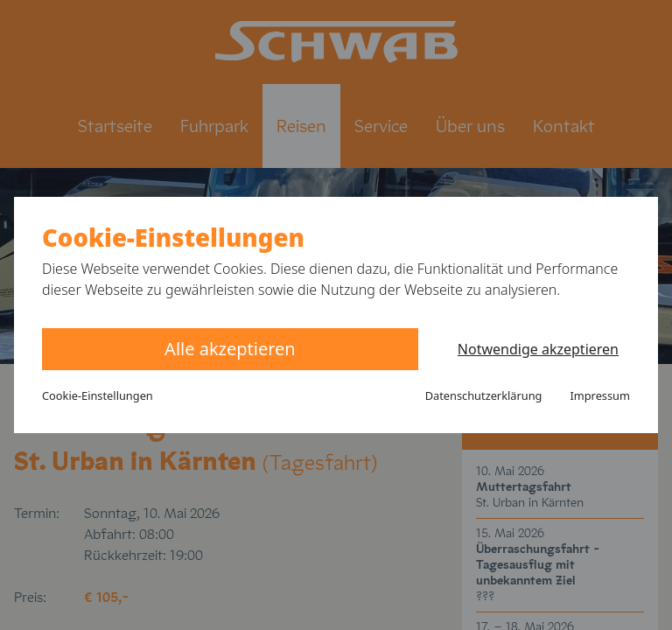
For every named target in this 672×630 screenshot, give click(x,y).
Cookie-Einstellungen (98, 395)
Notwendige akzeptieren (538, 349)
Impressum (600, 395)
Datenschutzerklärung (484, 395)
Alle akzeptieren (230, 349)
